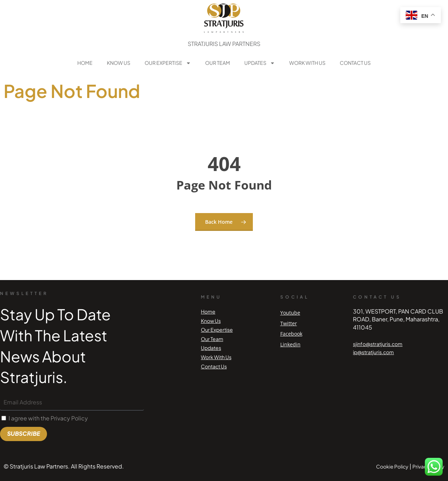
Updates (260, 63)
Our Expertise (168, 63)
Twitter (289, 323)
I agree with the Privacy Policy (48, 418)
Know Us (119, 63)
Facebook (291, 334)
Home (85, 63)
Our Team (218, 63)
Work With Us (307, 63)
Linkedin (290, 344)
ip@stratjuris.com (373, 352)
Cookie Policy (392, 466)
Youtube (290, 313)
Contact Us (355, 63)
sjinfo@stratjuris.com (378, 344)
